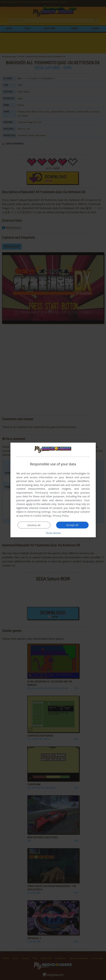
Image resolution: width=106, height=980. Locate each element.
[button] (53, 533)
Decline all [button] (34, 525)
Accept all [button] (72, 525)
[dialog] (53, 490)
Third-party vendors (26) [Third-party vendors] (50, 493)
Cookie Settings (42, 516)
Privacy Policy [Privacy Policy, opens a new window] (61, 516)
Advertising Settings (39, 512)
